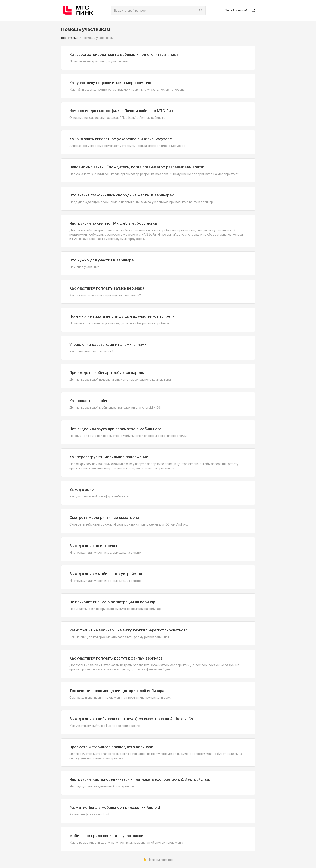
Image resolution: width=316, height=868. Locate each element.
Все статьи (69, 38)
